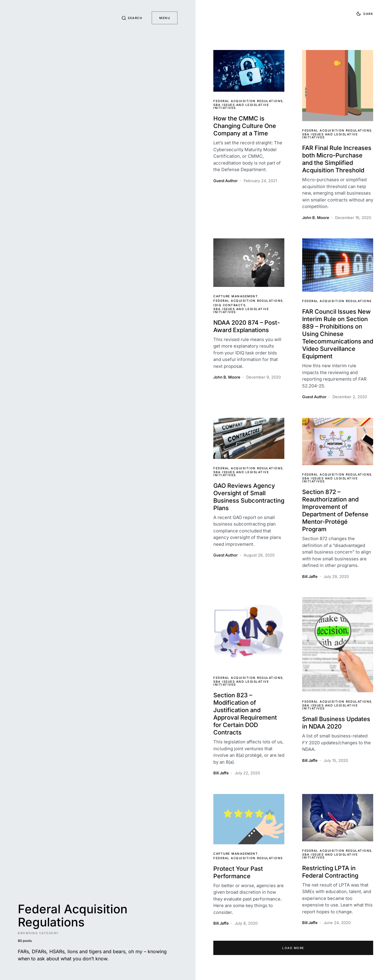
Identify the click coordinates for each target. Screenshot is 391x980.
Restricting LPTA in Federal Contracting (330, 872)
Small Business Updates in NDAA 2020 (336, 723)
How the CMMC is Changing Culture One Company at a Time (245, 126)
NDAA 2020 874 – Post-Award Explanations (247, 326)
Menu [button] (165, 18)
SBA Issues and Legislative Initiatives (241, 106)
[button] (132, 18)
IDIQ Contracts (229, 305)
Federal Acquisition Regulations (248, 101)
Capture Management (236, 296)
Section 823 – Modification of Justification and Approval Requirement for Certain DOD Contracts (245, 714)
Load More (293, 948)
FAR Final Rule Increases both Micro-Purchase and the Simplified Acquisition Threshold (337, 159)
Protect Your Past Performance (238, 872)
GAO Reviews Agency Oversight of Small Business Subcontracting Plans (249, 497)
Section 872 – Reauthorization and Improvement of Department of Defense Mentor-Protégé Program (335, 511)
